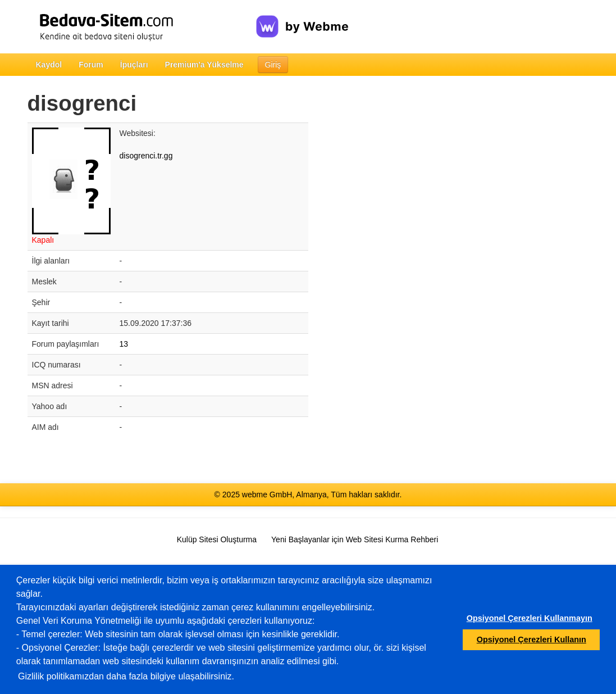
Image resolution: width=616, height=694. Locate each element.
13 (124, 344)
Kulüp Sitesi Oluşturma (217, 539)
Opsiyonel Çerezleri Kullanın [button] (531, 639)
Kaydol (49, 65)
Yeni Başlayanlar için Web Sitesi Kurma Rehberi (355, 539)
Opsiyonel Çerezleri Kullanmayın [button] (530, 618)
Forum (91, 65)
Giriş (273, 65)
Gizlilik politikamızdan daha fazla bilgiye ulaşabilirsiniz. (126, 676)
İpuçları (134, 65)
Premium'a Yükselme (204, 65)
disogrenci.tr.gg (146, 156)
